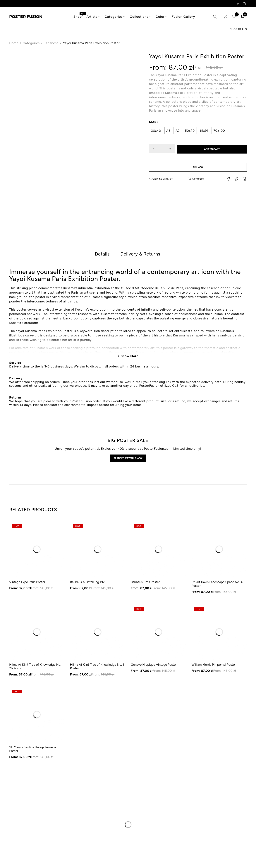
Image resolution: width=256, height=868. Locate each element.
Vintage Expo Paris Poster (27, 585)
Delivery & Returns (142, 255)
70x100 (219, 131)
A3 (168, 131)
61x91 (204, 131)
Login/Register (225, 17)
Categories (31, 43)
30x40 (156, 131)
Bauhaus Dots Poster (145, 585)
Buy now (198, 168)
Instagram (244, 4)
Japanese (51, 43)
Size (153, 122)
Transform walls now (128, 461)
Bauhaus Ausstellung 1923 (88, 585)
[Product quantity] (164, 149)
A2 (178, 131)
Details (101, 255)
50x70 (190, 131)
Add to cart (214, 149)
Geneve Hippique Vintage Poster (154, 668)
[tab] (101, 255)
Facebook (238, 4)
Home (14, 43)
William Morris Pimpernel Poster (214, 668)
